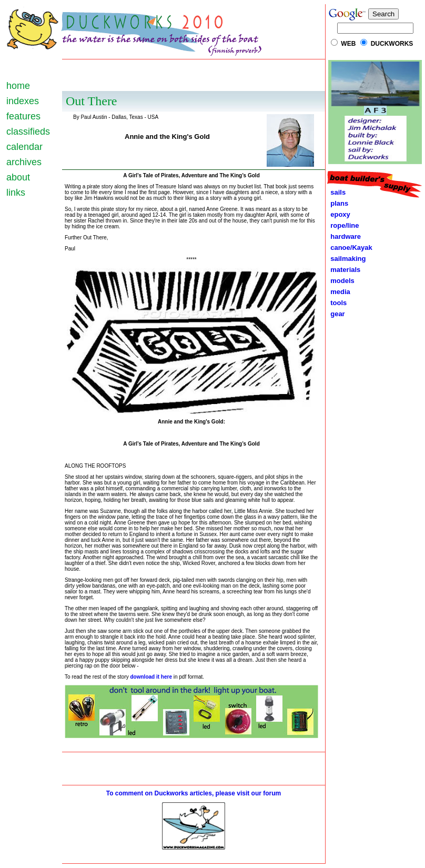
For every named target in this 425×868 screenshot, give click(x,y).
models (342, 281)
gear (336, 314)
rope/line (345, 225)
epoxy (338, 214)
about (18, 177)
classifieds (28, 132)
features (23, 116)
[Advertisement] (194, 75)
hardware (344, 236)
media (338, 292)
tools (337, 303)
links (16, 193)
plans (337, 203)
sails (338, 192)
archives (24, 162)
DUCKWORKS (392, 44)
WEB (348, 44)
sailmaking (346, 259)
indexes (23, 101)
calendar (24, 147)
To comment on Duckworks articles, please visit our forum (194, 793)
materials (343, 270)
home (18, 86)
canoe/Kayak (350, 248)
